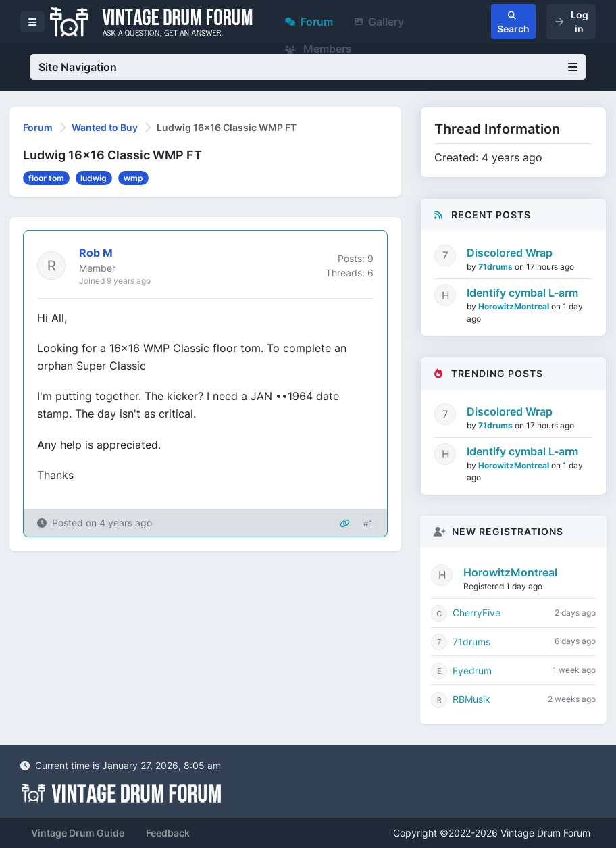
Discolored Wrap (510, 253)
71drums (496, 267)
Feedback (168, 833)
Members (318, 49)
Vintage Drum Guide (78, 833)
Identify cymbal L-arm (522, 293)
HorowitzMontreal (515, 306)
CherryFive (477, 613)
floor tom (46, 178)
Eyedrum (472, 671)
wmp (133, 178)
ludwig (94, 178)
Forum (309, 22)
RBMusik (471, 699)
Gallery (379, 22)
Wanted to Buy (105, 127)
